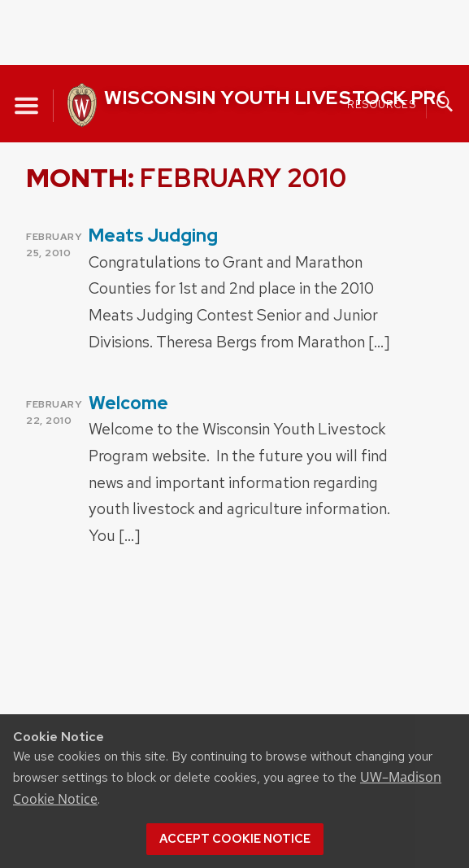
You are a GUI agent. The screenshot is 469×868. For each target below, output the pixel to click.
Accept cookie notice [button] (235, 839)
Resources (382, 104)
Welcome (128, 403)
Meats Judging (153, 236)
